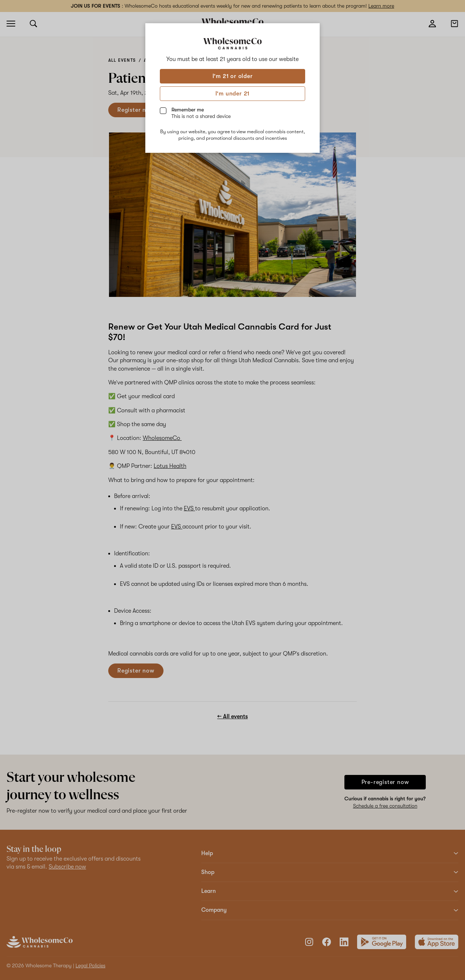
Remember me (201, 113)
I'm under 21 (233, 94)
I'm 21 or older (233, 76)
